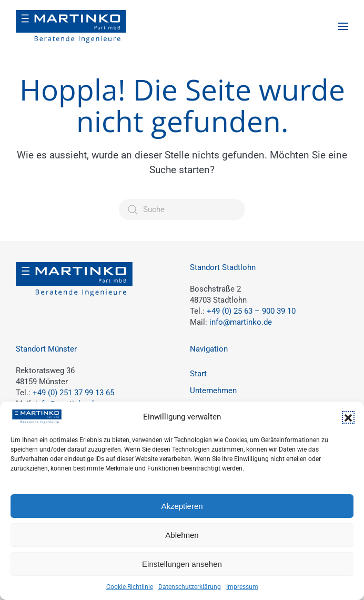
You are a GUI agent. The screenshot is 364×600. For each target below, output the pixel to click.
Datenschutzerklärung (190, 587)
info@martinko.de (241, 322)
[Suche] (182, 209)
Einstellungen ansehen (182, 564)
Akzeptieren (182, 506)
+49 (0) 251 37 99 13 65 (73, 393)
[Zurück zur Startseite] (71, 26)
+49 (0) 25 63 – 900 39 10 (251, 311)
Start (198, 374)
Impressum (242, 587)
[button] (348, 417)
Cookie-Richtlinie (130, 587)
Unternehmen (213, 391)
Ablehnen (182, 535)
